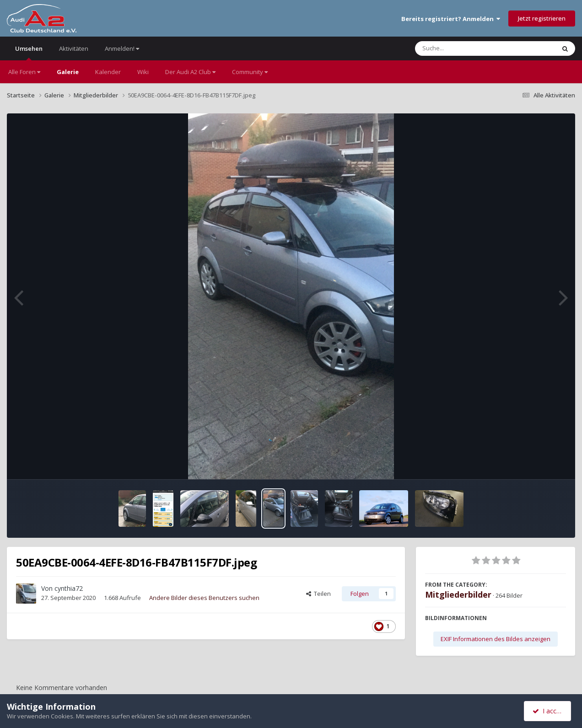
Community (250, 72)
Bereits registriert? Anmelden (451, 19)
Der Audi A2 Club (190, 72)
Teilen (318, 594)
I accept (549, 711)
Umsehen (29, 52)
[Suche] (466, 48)
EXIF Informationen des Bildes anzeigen (496, 639)
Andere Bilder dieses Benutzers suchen (204, 598)
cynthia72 (69, 588)
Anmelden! (122, 48)
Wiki (143, 72)
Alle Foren (24, 72)
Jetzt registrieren (542, 18)
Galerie (68, 72)
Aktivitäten (74, 48)
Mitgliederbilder (458, 594)
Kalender (108, 72)
